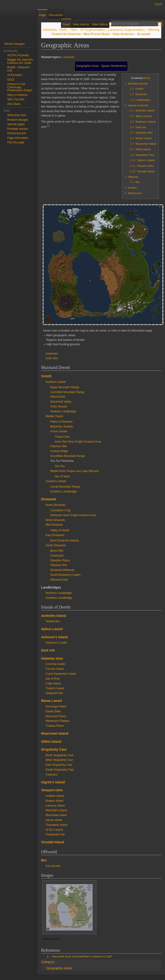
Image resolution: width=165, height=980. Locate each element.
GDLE (11, 80)
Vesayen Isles (52, 790)
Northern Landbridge (63, 411)
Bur (44, 860)
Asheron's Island (54, 637)
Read (66, 24)
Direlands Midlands (62, 570)
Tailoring (153, 30)
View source (81, 24)
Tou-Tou (60, 466)
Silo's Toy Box (16, 99)
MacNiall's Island (56, 810)
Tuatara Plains (55, 726)
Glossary (144, 34)
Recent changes (15, 44)
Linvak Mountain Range (65, 487)
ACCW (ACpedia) (18, 55)
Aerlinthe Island (53, 616)
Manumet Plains (56, 716)
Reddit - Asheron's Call (19, 69)
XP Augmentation (93, 30)
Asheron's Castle (56, 643)
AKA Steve (14, 104)
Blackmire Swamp (61, 427)
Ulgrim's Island (53, 782)
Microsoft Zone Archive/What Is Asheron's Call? (82, 957)
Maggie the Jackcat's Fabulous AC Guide (20, 61)
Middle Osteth (55, 416)
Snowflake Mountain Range (68, 456)
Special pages (16, 124)
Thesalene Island (57, 825)
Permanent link (16, 133)
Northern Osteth (56, 382)
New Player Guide (97, 34)
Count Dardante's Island (61, 674)
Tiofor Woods (58, 407)
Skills (63, 30)
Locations (68, 57)
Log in (158, 4)
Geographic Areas (87, 66)
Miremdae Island (56, 815)
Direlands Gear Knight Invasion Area (73, 515)
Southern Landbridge (63, 492)
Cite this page (16, 142)
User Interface (123, 34)
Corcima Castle (55, 664)
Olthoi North (58, 397)
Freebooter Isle (55, 834)
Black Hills (57, 551)
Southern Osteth (56, 481)
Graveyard (57, 556)
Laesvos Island (55, 806)
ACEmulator (15, 75)
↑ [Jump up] (51, 957)
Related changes (18, 120)
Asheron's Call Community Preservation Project (20, 87)
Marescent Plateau (58, 721)
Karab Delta (53, 711)
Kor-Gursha (53, 866)
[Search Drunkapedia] (135, 23)
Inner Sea (52, 358)
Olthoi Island (51, 742)
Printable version (18, 129)
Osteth (46, 376)
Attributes (50, 30)
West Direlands (55, 520)
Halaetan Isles (52, 658)
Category (48, 962)
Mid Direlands (54, 525)
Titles (73, 30)
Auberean (52, 354)
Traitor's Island (55, 688)
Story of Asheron (18, 95)
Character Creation (66, 34)
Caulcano (52, 775)
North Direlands (56, 505)
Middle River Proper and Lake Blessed (74, 471)
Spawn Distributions (114, 66)
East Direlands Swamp (65, 540)
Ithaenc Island (55, 801)
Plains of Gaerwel (61, 422)
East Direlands (55, 535)
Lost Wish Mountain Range (67, 392)
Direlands (49, 499)
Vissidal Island (53, 842)
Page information (18, 138)
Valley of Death (60, 530)
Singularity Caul (54, 749)
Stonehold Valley (61, 402)
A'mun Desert (59, 431)
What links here (17, 115)
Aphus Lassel (52, 629)
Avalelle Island (55, 796)
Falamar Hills (58, 446)
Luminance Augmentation (126, 30)
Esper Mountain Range (65, 387)
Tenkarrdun (53, 621)
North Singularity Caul (60, 755)
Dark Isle (48, 650)
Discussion (56, 15)
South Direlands (56, 545)
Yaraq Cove (62, 437)
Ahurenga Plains (56, 707)
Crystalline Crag (60, 510)
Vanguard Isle (54, 693)
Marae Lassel (52, 701)
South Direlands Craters (65, 575)
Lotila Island (53, 684)
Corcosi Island (55, 669)
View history (100, 24)
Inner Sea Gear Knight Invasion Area (78, 442)
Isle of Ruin (53, 679)
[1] (48, 126)
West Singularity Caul (59, 760)
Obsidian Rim (59, 565)
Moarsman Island (55, 733)
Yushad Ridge (59, 451)
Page (42, 15)
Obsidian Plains (60, 560)
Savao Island (54, 820)
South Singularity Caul (60, 770)
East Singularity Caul (59, 765)
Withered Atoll (59, 580)
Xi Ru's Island (54, 830)
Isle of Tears (62, 476)
